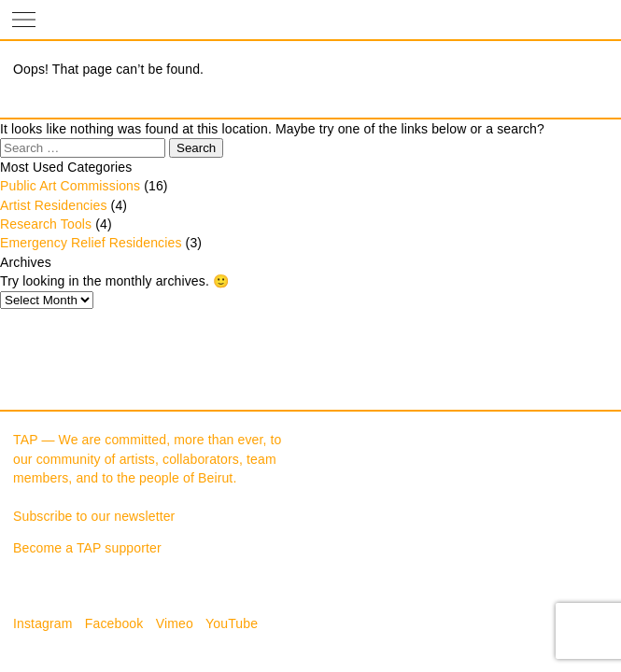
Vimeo (175, 623)
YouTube (232, 623)
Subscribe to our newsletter (94, 516)
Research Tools (46, 224)
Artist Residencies (54, 205)
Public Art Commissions (70, 186)
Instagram (43, 623)
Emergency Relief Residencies (91, 243)
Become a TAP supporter (87, 548)
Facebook (114, 623)
